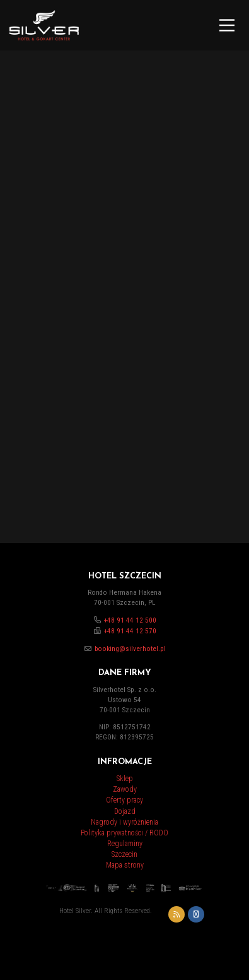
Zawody (125, 789)
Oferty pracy (124, 800)
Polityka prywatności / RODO (124, 833)
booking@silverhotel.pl (130, 649)
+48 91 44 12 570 (130, 631)
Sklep (125, 779)
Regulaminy (125, 844)
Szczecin (124, 854)
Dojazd (125, 811)
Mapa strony (125, 865)
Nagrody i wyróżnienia (124, 822)
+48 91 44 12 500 (130, 620)
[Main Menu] (227, 25)
